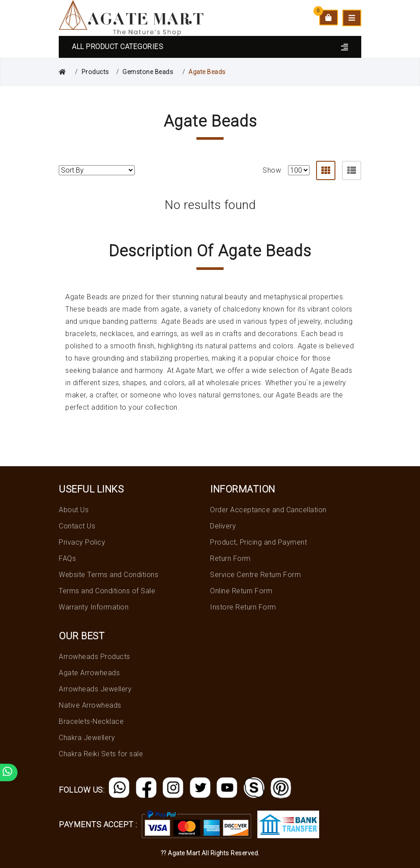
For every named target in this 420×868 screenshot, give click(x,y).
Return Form (230, 558)
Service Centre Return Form (255, 575)
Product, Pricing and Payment (258, 542)
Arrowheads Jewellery (95, 689)
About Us (74, 510)
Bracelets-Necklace (91, 721)
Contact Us (77, 526)
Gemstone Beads (148, 72)
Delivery (223, 526)
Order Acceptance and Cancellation (268, 510)
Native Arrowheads (90, 705)
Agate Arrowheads (89, 673)
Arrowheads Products (94, 657)
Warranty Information (94, 607)
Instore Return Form (243, 607)
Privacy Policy (82, 542)
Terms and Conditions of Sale (107, 591)
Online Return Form (241, 591)
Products (95, 72)
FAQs (67, 558)
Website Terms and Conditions (109, 575)
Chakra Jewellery (87, 738)
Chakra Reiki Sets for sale (101, 754)
